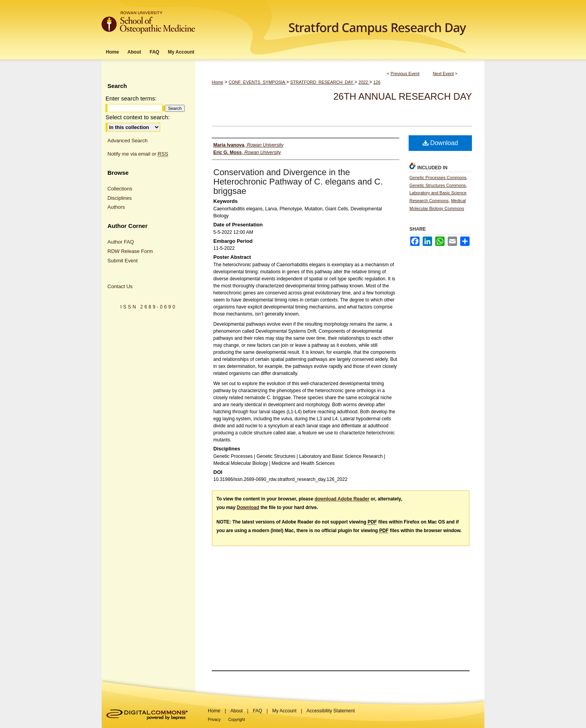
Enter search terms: (131, 98)
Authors (116, 207)
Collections (120, 189)
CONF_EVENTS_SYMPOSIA (257, 82)
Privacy (214, 720)
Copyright (237, 720)
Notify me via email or (138, 154)
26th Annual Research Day (403, 96)
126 (377, 82)
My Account (284, 711)
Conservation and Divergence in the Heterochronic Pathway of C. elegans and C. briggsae (298, 182)
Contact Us (120, 286)
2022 (364, 82)
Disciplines (120, 198)
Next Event (443, 74)
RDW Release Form (130, 251)
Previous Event (405, 74)
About (237, 711)
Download (440, 143)
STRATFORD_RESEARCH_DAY (322, 82)
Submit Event (122, 261)
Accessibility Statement (331, 711)
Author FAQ (121, 242)
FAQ (257, 711)
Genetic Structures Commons (438, 185)
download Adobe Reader (342, 499)
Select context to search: (138, 117)
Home (217, 82)
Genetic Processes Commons (438, 178)
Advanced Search (128, 141)
